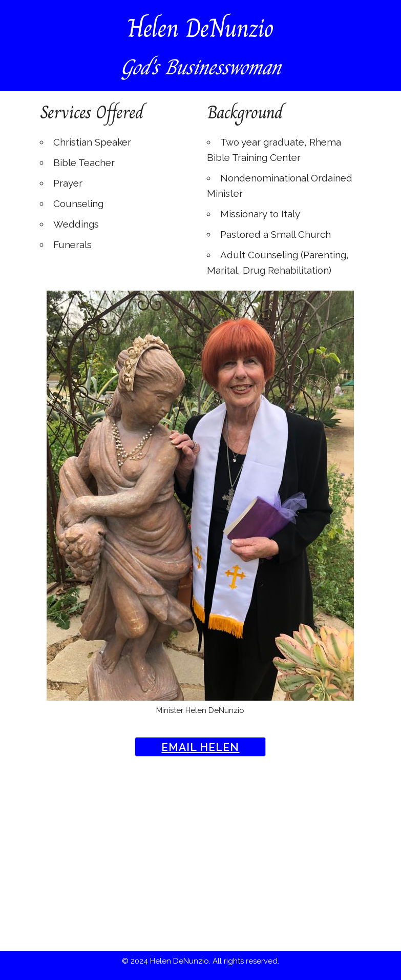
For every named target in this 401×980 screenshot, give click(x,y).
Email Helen (200, 747)
